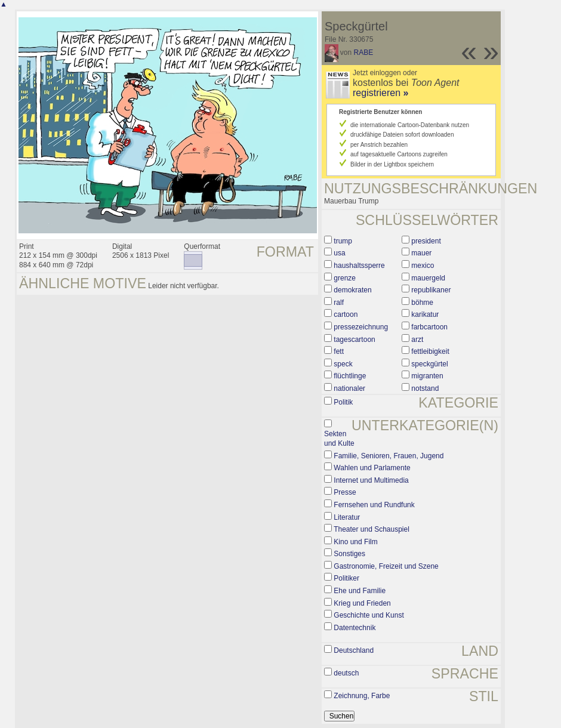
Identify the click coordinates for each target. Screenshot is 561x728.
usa (339, 253)
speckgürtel (429, 364)
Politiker (346, 578)
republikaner (431, 290)
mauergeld (428, 278)
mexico (423, 266)
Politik (343, 402)
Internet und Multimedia (371, 480)
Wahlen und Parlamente (372, 468)
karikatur (425, 314)
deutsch (346, 673)
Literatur (347, 517)
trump (343, 241)
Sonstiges (349, 554)
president (426, 241)
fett (339, 351)
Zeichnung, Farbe (362, 696)
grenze (345, 278)
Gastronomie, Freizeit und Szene (386, 566)
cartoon (346, 314)
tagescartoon (354, 340)
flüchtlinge (350, 376)
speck (343, 364)
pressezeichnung (361, 327)
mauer (421, 253)
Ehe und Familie (360, 591)
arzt (417, 340)
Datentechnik (355, 628)
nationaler (349, 388)
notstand (425, 388)
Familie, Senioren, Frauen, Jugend (389, 456)
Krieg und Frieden (362, 603)
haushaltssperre (359, 266)
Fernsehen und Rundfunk (374, 505)
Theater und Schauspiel (372, 529)
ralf (339, 303)
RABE (364, 53)
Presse (345, 492)
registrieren (380, 93)
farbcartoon (429, 327)
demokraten (352, 290)
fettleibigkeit (430, 351)
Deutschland (354, 650)
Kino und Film (355, 542)
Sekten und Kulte (339, 439)
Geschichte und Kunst (369, 615)
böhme (422, 303)
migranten (427, 376)
